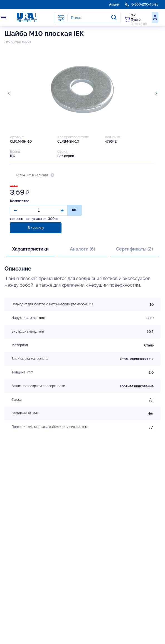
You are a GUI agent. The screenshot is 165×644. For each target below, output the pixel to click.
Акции (114, 4)
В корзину (36, 228)
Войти (155, 18)
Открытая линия (18, 42)
